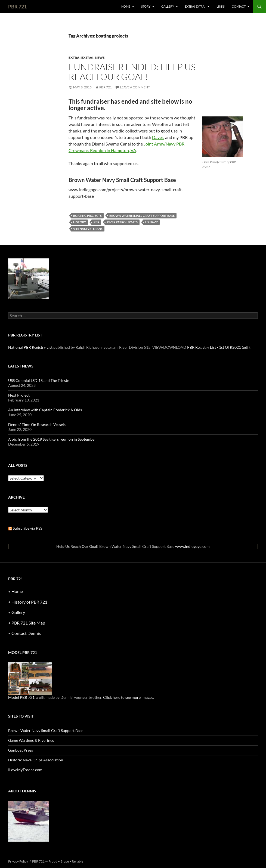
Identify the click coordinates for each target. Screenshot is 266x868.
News (100, 58)
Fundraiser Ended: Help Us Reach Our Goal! (132, 72)
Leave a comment (135, 87)
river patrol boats (122, 222)
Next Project (19, 395)
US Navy (151, 222)
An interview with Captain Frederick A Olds (45, 410)
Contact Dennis (26, 633)
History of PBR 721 (29, 602)
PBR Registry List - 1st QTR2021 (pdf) (218, 347)
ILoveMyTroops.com (25, 770)
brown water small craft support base (142, 216)
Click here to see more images (128, 697)
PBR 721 (17, 7)
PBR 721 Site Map (28, 623)
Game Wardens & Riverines (31, 740)
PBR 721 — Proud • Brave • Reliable (58, 861)
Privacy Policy (18, 861)
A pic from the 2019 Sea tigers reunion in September (52, 439)
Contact (239, 6)
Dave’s (158, 137)
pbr (96, 222)
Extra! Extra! (195, 6)
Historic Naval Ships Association (36, 760)
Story (146, 6)
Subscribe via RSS (25, 528)
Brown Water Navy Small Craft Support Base (46, 730)
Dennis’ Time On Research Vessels (37, 424)
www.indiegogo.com (192, 546)
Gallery (168, 6)
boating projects (87, 216)
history (80, 222)
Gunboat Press (21, 750)
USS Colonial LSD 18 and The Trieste (39, 380)
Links (221, 6)
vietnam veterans (88, 229)
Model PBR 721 (21, 697)
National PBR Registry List (30, 347)
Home (126, 6)
